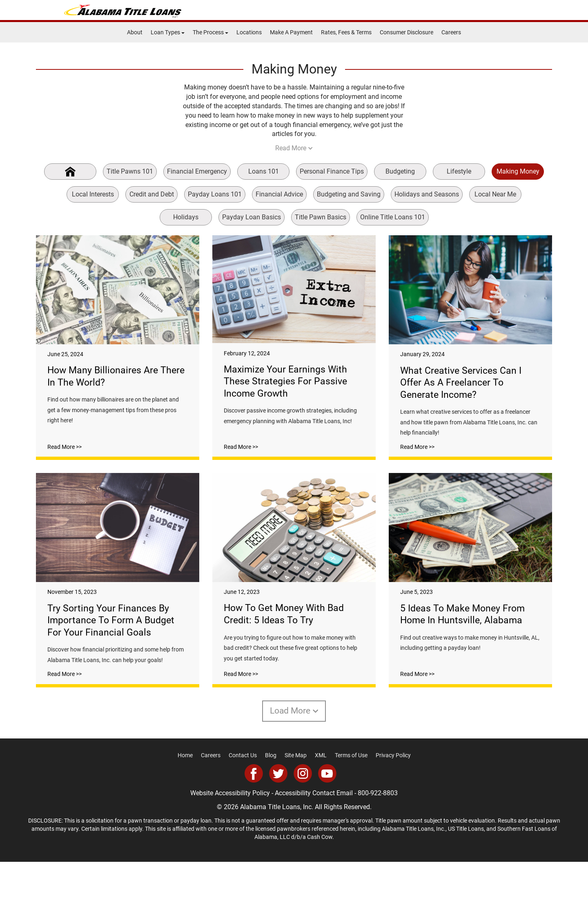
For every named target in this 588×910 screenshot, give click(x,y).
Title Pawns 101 (130, 171)
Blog (271, 804)
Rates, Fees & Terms (346, 32)
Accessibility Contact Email (314, 841)
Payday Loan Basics (252, 217)
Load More (294, 759)
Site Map (296, 804)
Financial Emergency (197, 171)
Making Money (518, 171)
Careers (451, 32)
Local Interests (93, 194)
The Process (210, 32)
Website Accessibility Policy (230, 841)
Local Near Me (495, 194)
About (135, 32)
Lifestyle (459, 171)
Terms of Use (351, 804)
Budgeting (400, 171)
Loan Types (168, 32)
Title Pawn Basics (321, 217)
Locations (249, 32)
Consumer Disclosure (406, 32)
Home (185, 804)
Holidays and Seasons (427, 194)
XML (321, 804)
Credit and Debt (152, 194)
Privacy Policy (393, 804)
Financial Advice (279, 194)
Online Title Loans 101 (393, 217)
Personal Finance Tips (332, 171)
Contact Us (243, 804)
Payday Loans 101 (215, 194)
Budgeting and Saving (349, 194)
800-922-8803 (378, 841)
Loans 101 (264, 171)
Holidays (186, 217)
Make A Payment (291, 32)
